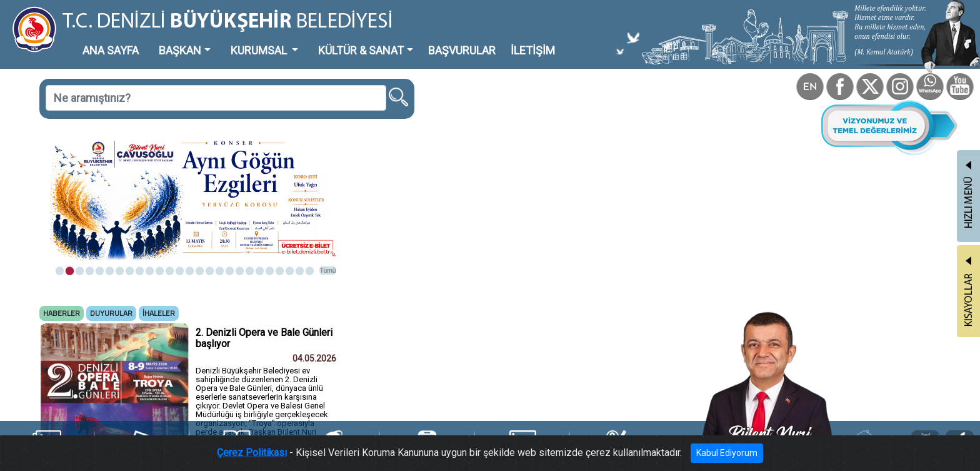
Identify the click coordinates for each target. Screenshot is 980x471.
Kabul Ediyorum (727, 453)
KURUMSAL (260, 50)
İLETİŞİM (533, 50)
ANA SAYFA (111, 50)
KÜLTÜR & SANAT (361, 50)
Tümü (328, 271)
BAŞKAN (180, 50)
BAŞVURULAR (462, 50)
